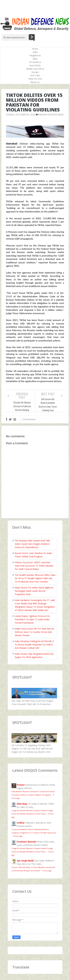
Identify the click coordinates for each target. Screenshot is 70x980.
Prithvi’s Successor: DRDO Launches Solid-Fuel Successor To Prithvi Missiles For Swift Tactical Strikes (34, 566)
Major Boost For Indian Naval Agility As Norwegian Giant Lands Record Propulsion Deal (34, 591)
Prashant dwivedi (26, 842)
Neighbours (35, 55)
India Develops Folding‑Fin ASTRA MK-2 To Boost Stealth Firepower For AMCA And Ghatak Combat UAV (34, 645)
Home (35, 49)
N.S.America (35, 62)
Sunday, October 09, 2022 (20, 115)
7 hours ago (47, 871)
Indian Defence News (51, 115)
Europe (35, 72)
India (35, 52)
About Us (35, 82)
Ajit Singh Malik (25, 861)
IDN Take (35, 75)
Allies (35, 59)
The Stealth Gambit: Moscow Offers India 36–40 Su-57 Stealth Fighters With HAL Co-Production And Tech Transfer (35, 578)
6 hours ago (18, 836)
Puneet (21, 785)
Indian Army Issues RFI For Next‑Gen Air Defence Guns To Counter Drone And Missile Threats (34, 632)
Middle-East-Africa (35, 69)
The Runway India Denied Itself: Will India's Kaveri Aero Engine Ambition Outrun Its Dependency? (32, 544)
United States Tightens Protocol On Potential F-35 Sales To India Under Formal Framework (32, 619)
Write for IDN (35, 79)
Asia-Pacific (35, 65)
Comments (29, 419)
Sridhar (21, 823)
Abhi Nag (22, 804)
